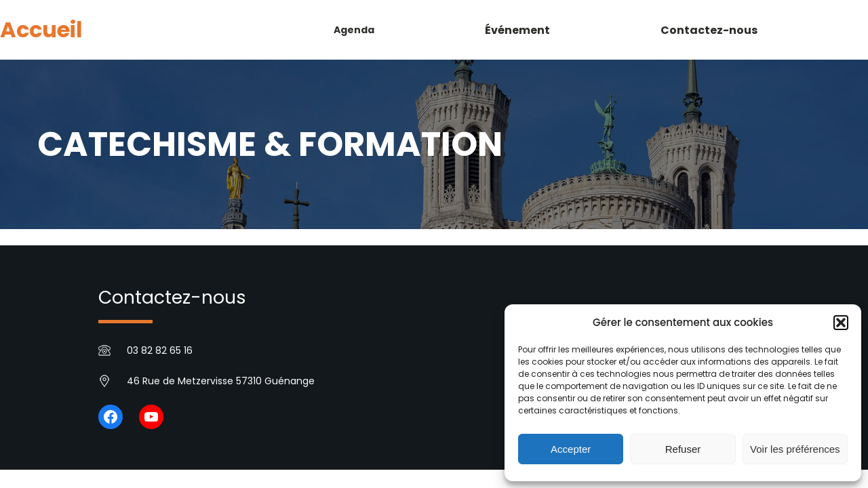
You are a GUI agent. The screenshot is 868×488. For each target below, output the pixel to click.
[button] (841, 323)
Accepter (571, 449)
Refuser (683, 449)
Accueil (41, 29)
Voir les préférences (795, 449)
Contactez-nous (172, 297)
